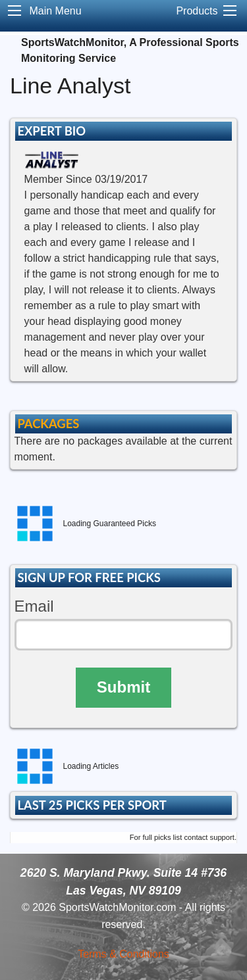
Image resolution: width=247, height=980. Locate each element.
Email (34, 606)
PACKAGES (48, 424)
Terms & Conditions (123, 954)
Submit (123, 687)
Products (197, 11)
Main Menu (55, 11)
